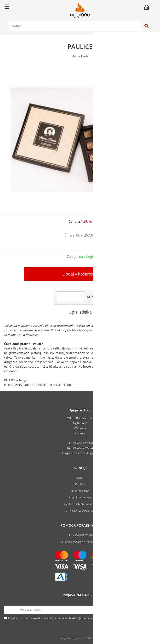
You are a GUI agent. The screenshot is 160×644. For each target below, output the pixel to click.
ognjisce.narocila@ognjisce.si (83, 542)
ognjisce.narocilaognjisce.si (83, 453)
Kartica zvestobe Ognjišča (80, 511)
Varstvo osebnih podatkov (80, 504)
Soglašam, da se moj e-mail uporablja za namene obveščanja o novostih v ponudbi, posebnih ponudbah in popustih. (79, 618)
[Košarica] (148, 7)
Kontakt (80, 484)
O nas (80, 478)
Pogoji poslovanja (80, 497)
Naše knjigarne (80, 491)
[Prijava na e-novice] (152, 610)
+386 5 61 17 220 (83, 443)
